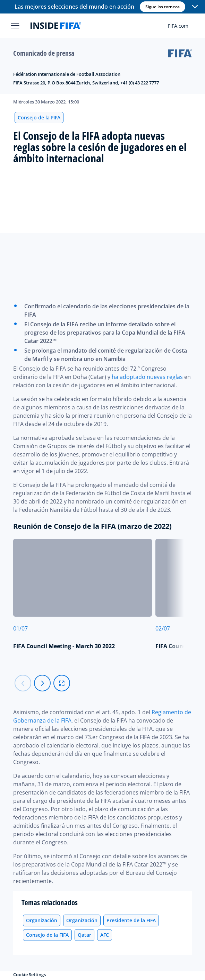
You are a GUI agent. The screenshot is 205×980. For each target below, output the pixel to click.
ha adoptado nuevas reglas (147, 377)
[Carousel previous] (23, 683)
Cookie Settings (29, 974)
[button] (195, 7)
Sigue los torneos (163, 7)
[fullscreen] (62, 683)
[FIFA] (56, 26)
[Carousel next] (42, 683)
